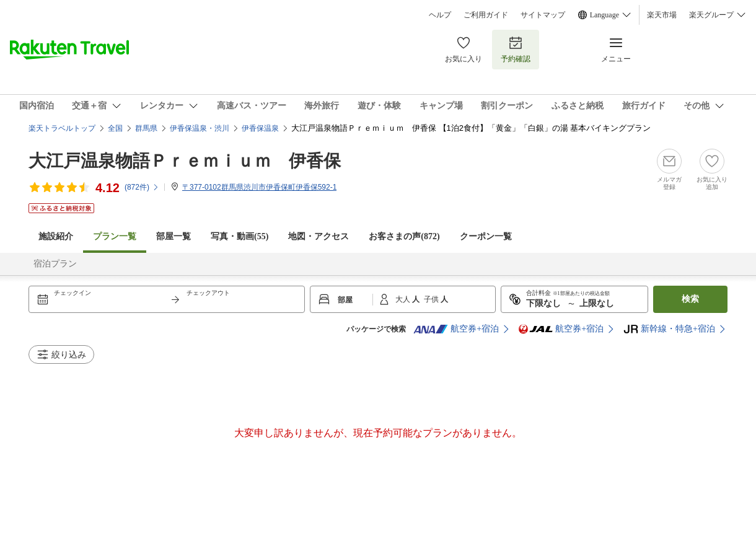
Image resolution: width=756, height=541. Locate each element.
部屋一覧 (174, 236)
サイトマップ (543, 15)
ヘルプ (440, 15)
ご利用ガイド (486, 15)
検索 (690, 299)
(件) (142, 187)
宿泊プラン (55, 264)
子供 (432, 299)
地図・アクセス (319, 236)
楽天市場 (662, 15)
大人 (404, 299)
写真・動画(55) (240, 236)
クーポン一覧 (486, 236)
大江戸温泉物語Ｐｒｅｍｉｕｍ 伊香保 (185, 161)
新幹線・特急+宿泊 (669, 329)
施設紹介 (56, 236)
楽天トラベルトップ (62, 128)
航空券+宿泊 (456, 329)
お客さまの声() (404, 236)
